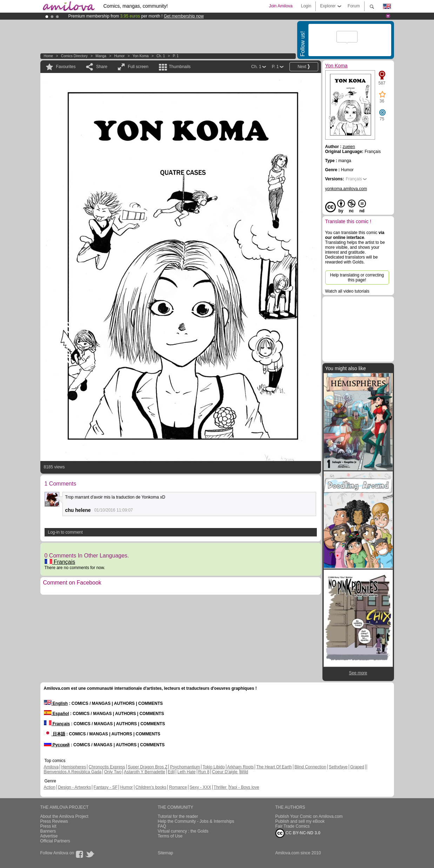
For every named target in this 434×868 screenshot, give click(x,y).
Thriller (221, 787)
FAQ (162, 826)
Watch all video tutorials (347, 291)
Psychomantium (185, 767)
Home (49, 56)
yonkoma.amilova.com (346, 189)
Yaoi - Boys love (244, 787)
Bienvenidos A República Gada (73, 772)
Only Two (113, 772)
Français (60, 562)
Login (306, 6)
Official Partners (55, 841)
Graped (357, 767)
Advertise (49, 836)
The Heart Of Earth (274, 767)
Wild (244, 772)
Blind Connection (310, 767)
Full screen (138, 67)
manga (101, 56)
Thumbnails (180, 67)
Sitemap (166, 853)
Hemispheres (74, 767)
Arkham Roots (240, 767)
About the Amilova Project (64, 816)
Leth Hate (186, 772)
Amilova (51, 767)
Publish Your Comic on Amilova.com (309, 816)
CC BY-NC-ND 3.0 (298, 833)
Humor (119, 56)
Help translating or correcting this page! (357, 278)
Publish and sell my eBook (300, 821)
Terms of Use (170, 836)
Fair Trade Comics (293, 826)
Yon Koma (141, 56)
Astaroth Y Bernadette (145, 772)
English (56, 703)
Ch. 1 (161, 56)
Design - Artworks (74, 787)
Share (102, 67)
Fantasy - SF (106, 787)
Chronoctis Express (107, 767)
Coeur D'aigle (225, 772)
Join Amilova (281, 6)
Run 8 (204, 772)
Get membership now (184, 16)
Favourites (66, 67)
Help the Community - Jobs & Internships (196, 821)
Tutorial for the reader (178, 816)
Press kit (48, 826)
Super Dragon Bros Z (148, 767)
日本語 (55, 734)
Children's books (151, 787)
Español (56, 714)
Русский (57, 745)
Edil (171, 772)
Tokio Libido (213, 767)
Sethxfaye (338, 767)
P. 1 (176, 56)
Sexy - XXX (200, 787)
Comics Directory (74, 56)
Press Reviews (54, 821)
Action (50, 787)
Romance (178, 787)
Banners (48, 831)
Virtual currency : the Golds (183, 831)
